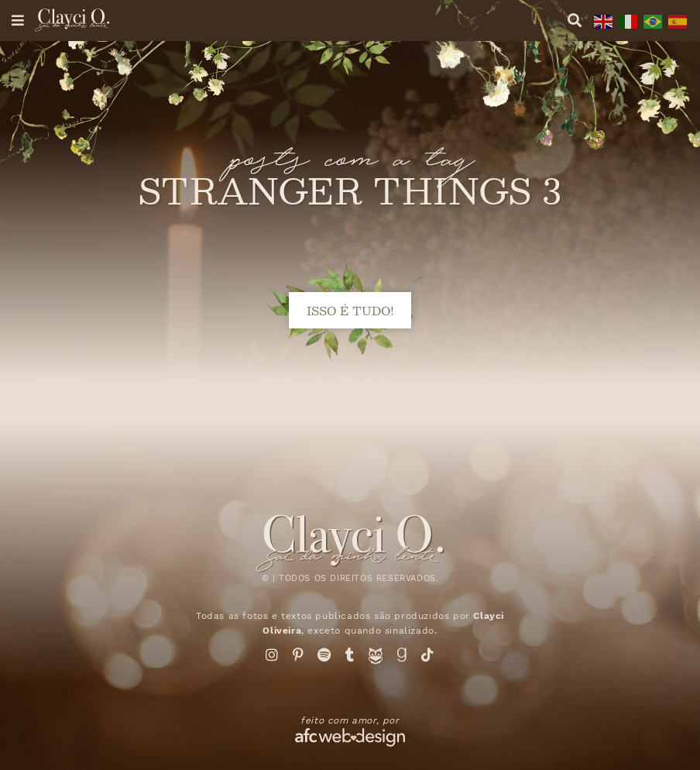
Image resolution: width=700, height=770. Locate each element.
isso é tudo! (350, 310)
